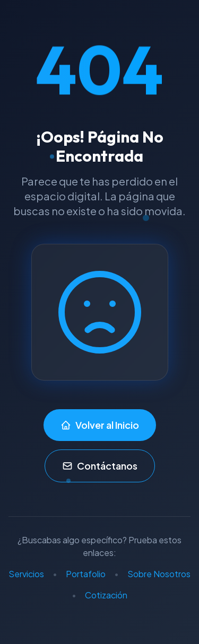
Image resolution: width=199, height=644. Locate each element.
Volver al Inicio (100, 425)
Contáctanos (100, 466)
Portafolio (86, 574)
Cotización (106, 595)
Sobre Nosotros (159, 574)
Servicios (26, 574)
